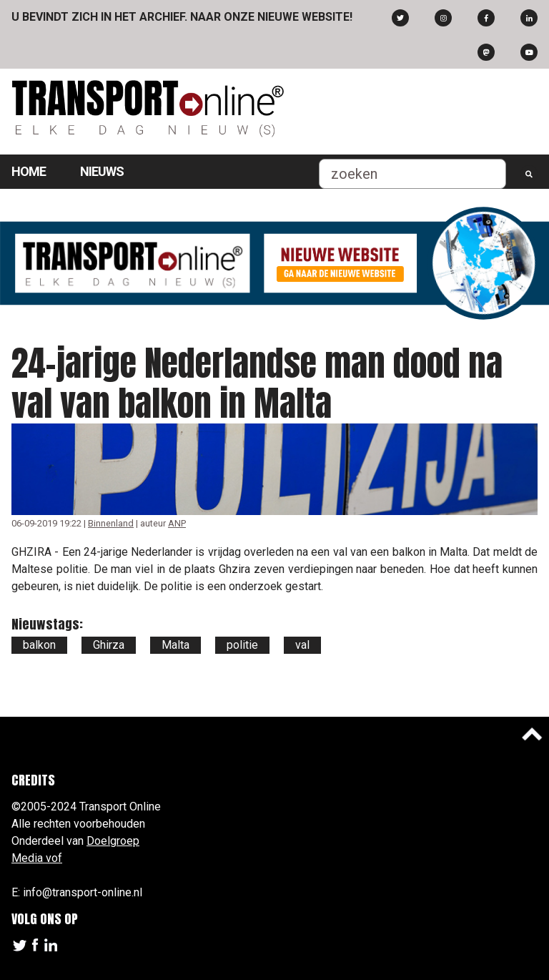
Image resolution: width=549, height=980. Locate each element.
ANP (177, 523)
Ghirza (109, 645)
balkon (39, 645)
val (302, 645)
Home (29, 171)
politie (242, 645)
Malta (175, 645)
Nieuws (102, 171)
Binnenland (111, 523)
